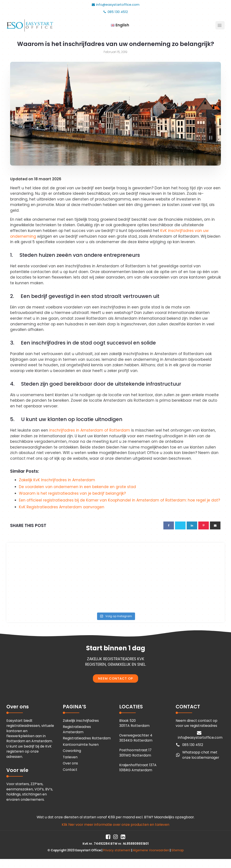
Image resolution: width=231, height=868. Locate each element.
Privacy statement (117, 850)
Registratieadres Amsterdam (77, 729)
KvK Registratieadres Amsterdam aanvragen (62, 507)
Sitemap (178, 850)
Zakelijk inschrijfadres (81, 721)
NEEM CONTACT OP (116, 678)
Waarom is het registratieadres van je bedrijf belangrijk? (72, 493)
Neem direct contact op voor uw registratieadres (197, 723)
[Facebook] (169, 525)
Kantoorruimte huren (81, 745)
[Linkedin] (192, 525)
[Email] (215, 525)
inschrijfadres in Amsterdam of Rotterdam (90, 430)
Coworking (72, 751)
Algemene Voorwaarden (151, 850)
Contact (70, 770)
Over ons (70, 763)
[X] (180, 525)
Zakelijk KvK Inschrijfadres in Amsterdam (57, 480)
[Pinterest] (204, 525)
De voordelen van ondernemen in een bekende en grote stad (77, 487)
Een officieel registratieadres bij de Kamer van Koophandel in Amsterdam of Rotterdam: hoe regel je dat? (119, 500)
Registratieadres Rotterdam (87, 738)
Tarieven (70, 757)
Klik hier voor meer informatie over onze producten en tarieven (115, 825)
